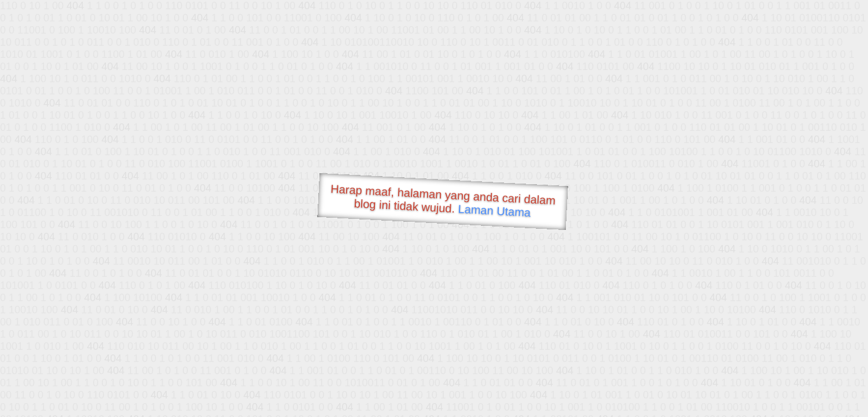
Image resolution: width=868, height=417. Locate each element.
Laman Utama (494, 211)
